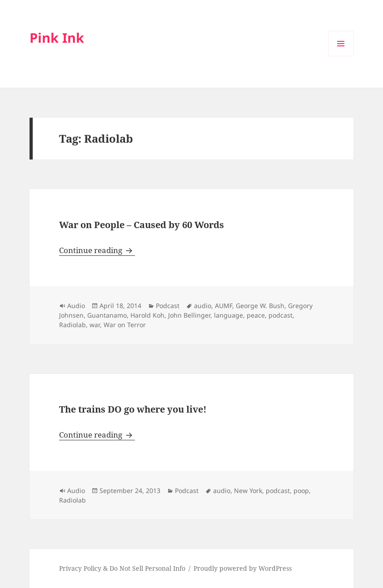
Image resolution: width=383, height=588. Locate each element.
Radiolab (72, 325)
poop (301, 491)
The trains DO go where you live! (133, 409)
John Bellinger (189, 315)
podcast (281, 315)
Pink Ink (57, 37)
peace (256, 315)
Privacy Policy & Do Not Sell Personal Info (122, 568)
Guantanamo (107, 315)
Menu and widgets (341, 56)
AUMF (224, 306)
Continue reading (97, 250)
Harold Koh (147, 315)
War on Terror (125, 325)
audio (203, 306)
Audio (76, 306)
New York (248, 491)
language (229, 315)
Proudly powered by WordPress (243, 568)
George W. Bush (260, 306)
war (95, 325)
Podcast (168, 306)
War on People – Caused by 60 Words (142, 225)
